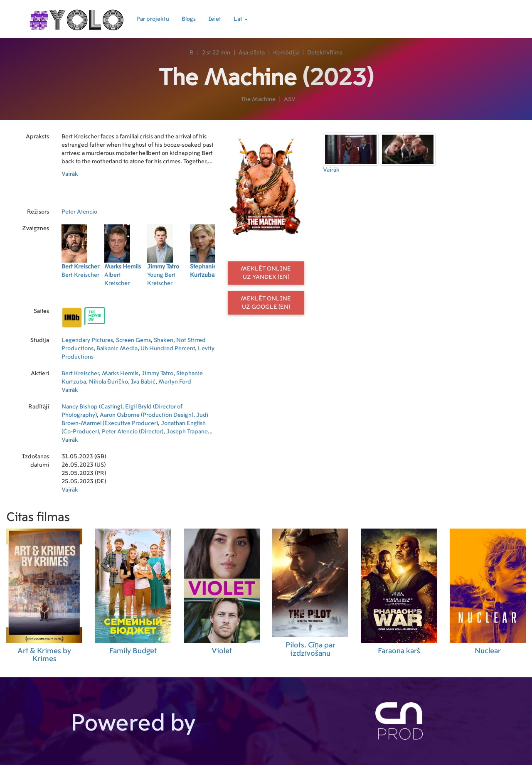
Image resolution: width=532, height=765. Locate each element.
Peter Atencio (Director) (133, 432)
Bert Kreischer (80, 374)
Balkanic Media (117, 349)
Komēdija (286, 53)
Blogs (189, 19)
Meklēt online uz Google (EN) (266, 303)
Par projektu (153, 19)
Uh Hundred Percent (168, 349)
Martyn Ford (175, 382)
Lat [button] (241, 19)
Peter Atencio (79, 212)
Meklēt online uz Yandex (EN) (266, 273)
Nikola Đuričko (108, 382)
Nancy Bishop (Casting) (92, 407)
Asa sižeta (252, 53)
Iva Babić (143, 382)
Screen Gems (133, 340)
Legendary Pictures (87, 340)
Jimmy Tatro (157, 374)
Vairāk (70, 174)
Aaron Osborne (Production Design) (147, 415)
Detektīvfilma (325, 53)
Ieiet (215, 19)
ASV (290, 99)
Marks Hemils (120, 374)
